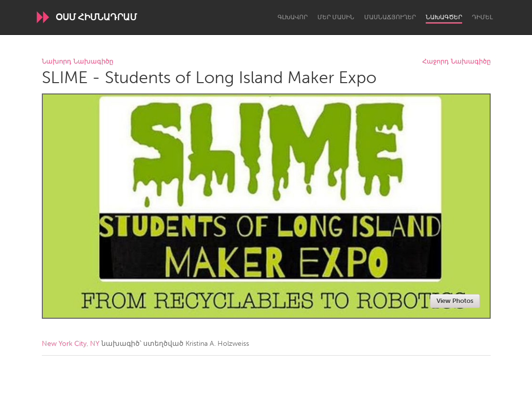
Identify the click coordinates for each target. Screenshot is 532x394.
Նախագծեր (444, 17)
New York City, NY (71, 344)
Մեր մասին (336, 17)
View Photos (455, 301)
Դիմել (482, 17)
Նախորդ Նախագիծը (78, 62)
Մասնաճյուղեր (390, 17)
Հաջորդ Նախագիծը (456, 62)
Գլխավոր (293, 17)
